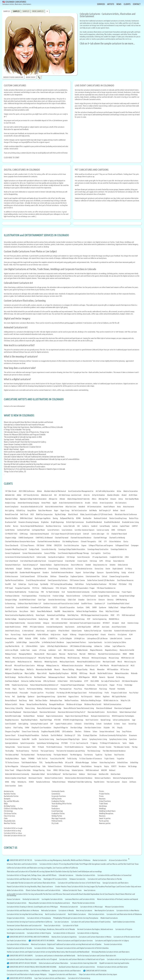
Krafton (43, 638)
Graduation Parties (58, 801)
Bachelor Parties (10, 794)
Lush (60, 650)
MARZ (125, 654)
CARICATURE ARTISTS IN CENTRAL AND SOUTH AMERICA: (29, 937)
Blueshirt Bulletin (11, 518)
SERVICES (101, 4)
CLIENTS (127, 4)
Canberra (85, 526)
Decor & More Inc (77, 565)
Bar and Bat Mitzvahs (11, 801)
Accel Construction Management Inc (81, 491)
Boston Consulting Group (118, 518)
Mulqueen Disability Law (14, 673)
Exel (15, 584)
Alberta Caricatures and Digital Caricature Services (75, 941)
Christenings (8, 811)
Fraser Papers (127, 592)
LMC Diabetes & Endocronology (81, 646)
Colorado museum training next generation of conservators (25, 467)
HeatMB (57, 611)
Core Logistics (96, 553)
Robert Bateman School (128, 712)
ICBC (57, 619)
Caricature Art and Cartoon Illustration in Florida (105, 879)
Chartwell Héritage (100, 538)
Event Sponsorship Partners (58, 580)
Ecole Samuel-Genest (28, 576)
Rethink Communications (112, 704)
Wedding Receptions (106, 813)
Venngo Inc (98, 766)
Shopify (120, 728)
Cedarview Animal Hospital (39, 534)
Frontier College (58, 596)
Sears (124, 724)
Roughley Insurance (12, 720)
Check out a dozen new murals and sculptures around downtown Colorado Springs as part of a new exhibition (42, 459)
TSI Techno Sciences (12, 762)
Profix (107, 693)
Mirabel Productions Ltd (120, 666)
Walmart (112, 770)
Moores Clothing (68, 669)
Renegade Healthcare (57, 704)
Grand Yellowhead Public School (118, 604)
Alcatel (124, 495)
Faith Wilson (79, 584)
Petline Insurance (51, 689)
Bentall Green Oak (11, 514)
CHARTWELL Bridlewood (44, 538)
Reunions (102, 799)
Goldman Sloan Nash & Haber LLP (29, 604)
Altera (94, 499)
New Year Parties (10, 823)
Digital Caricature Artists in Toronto (19, 948)
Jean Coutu (106, 627)
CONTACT (137, 4)
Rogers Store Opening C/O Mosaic (77, 716)
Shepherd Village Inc (61, 728)
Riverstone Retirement (48, 712)
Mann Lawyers (52, 654)
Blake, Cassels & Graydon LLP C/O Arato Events (96, 514)
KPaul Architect (64, 631)
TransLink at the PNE (57, 759)
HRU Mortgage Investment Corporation (95, 615)
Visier (49, 770)
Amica (121, 499)
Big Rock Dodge (60, 514)
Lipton (42, 646)
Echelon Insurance (12, 576)
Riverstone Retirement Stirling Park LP (72, 712)
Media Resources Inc (25, 662)
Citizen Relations (115, 542)
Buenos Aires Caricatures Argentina (64, 937)
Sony (118, 731)
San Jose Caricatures (62, 922)
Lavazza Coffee (34, 642)
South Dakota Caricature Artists (124, 922)
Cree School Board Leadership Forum (33, 561)
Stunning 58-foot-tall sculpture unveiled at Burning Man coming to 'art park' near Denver (35, 464)
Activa (119, 491)
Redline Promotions (72, 700)
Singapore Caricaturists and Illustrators (63, 974)
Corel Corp (107, 553)
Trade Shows (103, 804)
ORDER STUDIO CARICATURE (13, 77)
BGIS (32, 514)
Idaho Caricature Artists (15, 890)
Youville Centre (99, 782)
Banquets (7, 799)
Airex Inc (87, 495)
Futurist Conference (73, 596)
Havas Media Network (44, 611)
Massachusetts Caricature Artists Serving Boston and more (49, 903)
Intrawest (115, 623)
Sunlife (34, 739)
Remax (22, 704)
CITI (105, 542)
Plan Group (103, 689)
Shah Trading (18, 728)
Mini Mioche (105, 666)
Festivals (55, 806)
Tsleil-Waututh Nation (29, 762)
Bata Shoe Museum (45, 510)
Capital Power (125, 526)
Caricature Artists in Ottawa (44, 948)
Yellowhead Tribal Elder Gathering (80, 782)
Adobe (19, 495)
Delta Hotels (9, 569)
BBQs (6, 804)
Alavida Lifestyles (113, 495)
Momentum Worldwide (44, 669)
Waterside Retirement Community (17, 774)
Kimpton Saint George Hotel (88, 635)
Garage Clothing (104, 596)
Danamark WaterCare (13, 565)
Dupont (78, 573)
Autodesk (82, 507)
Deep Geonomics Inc (100, 565)
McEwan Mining (60, 658)
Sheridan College (76, 728)
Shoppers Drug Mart (12, 731)
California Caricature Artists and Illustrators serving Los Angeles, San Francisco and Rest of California (42, 868)
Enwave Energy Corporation (119, 576)
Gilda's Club (72, 600)
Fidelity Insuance (48, 588)
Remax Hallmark (11, 700)
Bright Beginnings (57, 522)
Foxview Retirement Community (78, 592)
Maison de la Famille (127, 650)
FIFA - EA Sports (61, 588)
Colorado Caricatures (66, 875)
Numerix (102, 677)
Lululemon (52, 650)
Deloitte (113, 565)
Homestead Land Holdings (56, 615)
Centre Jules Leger (98, 534)
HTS (118, 615)
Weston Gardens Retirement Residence (79, 778)
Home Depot (40, 615)
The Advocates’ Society (122, 747)
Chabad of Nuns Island (119, 534)
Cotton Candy (41, 557)
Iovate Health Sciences (13, 627)
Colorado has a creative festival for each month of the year (24, 425)
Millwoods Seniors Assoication (72, 666)
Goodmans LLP (100, 604)
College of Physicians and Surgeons (101, 545)
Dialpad (19, 569)
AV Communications (94, 507)
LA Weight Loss (79, 638)
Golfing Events (57, 799)
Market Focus (72, 654)
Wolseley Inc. (22, 782)
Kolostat (28, 638)
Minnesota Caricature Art (69, 907)
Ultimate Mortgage (82, 762)
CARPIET (135, 526)
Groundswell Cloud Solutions (40, 607)
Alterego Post (103, 499)
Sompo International (107, 731)
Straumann (133, 735)
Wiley (13, 782)
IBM (52, 619)
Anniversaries (9, 791)
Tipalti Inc (99, 755)
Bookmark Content (100, 518)
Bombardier (87, 518)
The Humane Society (44, 755)
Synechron (133, 739)
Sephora (8, 728)
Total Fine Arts (119, 755)
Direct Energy (53, 569)
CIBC (100, 542)
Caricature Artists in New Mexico (128, 910)
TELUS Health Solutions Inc (74, 747)
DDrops (108, 561)
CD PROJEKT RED (11, 534)
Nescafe (92, 673)
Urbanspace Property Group (30, 766)
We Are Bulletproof (54, 774)
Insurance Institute (34, 623)
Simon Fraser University (30, 731)
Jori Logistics (51, 631)
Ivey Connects (70, 627)
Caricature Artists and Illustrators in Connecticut (114, 875)
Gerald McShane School (27, 600)
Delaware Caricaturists (77, 879)
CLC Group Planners (27, 545)
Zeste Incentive (10, 786)
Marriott (82, 654)
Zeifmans (133, 782)
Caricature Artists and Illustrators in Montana (23, 910)
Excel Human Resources (125, 580)
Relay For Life (125, 700)
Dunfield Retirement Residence (62, 573)
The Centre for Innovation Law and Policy (71, 751)
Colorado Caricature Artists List (15, 836)
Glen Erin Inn (91, 600)
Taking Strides (10, 747)
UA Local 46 (69, 762)
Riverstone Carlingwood (123, 708)
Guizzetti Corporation (67, 607)
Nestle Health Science (105, 673)
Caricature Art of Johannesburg (79, 978)
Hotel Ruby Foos (73, 615)
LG (23, 646)
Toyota (23, 759)
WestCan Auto (116, 774)
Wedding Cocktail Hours (107, 811)
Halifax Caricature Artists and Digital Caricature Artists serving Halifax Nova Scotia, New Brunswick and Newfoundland (48, 952)
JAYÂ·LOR (96, 627)
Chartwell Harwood (62, 538)
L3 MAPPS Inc (53, 638)
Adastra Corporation (131, 491)
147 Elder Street (11, 491)
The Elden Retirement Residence (114, 751)
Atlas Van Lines (71, 507)
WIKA (7, 782)
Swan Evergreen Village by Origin (68, 739)
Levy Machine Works (12, 646)
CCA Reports (122, 530)
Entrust (105, 576)
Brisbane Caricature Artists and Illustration (112, 967)
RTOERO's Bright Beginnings (73, 720)
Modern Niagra (19, 669)
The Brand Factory (22, 751)
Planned (112, 689)
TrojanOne (120, 759)
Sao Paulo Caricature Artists (17, 941)
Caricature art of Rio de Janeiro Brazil (127, 937)
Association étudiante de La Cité (32, 507)
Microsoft (8, 666)
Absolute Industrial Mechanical (55, 491)
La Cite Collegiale (66, 638)
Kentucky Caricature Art (31, 899)
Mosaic (92, 669)
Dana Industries (119, 561)
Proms (101, 796)
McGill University (74, 658)
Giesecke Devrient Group (57, 600)
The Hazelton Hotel (28, 755)
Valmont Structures (55, 766)
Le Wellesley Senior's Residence (53, 642)
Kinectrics (112, 635)
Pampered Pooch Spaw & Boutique (72, 685)
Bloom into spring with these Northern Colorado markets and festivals (28, 422)
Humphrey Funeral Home (27, 619)
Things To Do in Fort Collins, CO (15, 471)
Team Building (57, 804)
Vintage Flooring (39, 770)
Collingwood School (122, 545)
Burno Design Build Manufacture (32, 526)
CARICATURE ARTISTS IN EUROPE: (21, 956)
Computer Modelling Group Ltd (16, 549)
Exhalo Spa (22, 584)
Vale (44, 766)
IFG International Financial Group (73, 619)
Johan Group (40, 631)
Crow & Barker (70, 561)
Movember (101, 669)
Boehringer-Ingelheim (43, 518)
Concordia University (49, 549)
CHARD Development (26, 538)
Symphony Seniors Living (98, 739)
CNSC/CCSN (58, 545)
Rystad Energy (106, 720)
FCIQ (130, 584)
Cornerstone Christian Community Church (20, 557)
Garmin (114, 596)
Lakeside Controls (116, 638)
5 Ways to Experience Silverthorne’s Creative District (22, 447)
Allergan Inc (53, 499)
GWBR (94, 607)
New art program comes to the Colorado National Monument (25, 454)
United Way (134, 762)
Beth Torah (24, 514)
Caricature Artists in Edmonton (18, 944)
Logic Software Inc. (119, 646)
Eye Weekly (44, 584)
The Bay (135, 747)
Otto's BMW (95, 681)
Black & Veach (73, 514)
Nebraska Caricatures (49, 910)
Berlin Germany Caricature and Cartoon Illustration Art (97, 956)
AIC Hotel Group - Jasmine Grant (70, 495)
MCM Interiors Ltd (128, 658)
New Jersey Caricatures (84, 910)
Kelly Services (56, 635)
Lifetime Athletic (32, 646)
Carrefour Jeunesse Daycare (85, 530)
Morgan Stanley (82, 669)
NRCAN (94, 677)
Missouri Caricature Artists (114, 907)
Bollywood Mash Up (67, 518)
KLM (131, 635)
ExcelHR (8, 584)
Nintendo (134, 673)
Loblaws (107, 646)
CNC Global (40, 545)
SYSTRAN (64, 743)
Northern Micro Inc (25, 677)
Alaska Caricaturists (100, 860)
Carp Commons (67, 530)
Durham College (89, 573)
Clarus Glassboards (12, 545)
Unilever (94, 762)
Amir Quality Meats (132, 499)
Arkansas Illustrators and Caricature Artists (22, 864)
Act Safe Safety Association (105, 491)
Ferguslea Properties (23, 588)
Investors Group (133, 623)
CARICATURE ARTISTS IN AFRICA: (21, 978)
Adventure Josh (47, 495)
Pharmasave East (65, 689)
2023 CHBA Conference (27, 491)
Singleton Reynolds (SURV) (50, 731)
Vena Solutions (86, 766)
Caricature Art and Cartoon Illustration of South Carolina (91, 922)
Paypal (112, 685)
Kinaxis (103, 635)
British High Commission (75, 522)
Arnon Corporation (106, 503)
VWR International (92, 770)
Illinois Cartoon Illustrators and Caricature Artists (43, 890)
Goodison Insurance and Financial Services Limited (61, 604)
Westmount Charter (35, 778)
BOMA (78, 518)
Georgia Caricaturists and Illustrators (116, 883)
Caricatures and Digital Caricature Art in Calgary (112, 941)
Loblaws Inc (98, 646)
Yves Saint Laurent (113, 782)
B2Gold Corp (21, 510)
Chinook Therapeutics (88, 542)
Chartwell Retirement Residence (49, 542)
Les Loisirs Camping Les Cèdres (115, 642)
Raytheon (106, 697)
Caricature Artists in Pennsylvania (39, 918)
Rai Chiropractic (87, 697)
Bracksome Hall (11, 522)
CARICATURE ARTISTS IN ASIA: (96, 971)
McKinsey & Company (99, 658)
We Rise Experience (70, 774)
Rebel (31, 700)
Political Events (57, 821)
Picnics (102, 791)
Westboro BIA (104, 774)
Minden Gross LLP (91, 666)
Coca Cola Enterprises (71, 545)
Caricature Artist (10, 828)
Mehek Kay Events (51, 662)
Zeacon (125, 782)
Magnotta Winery (111, 650)
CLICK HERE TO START (12, 158)
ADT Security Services (31, 495)
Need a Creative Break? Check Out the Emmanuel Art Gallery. (25, 442)
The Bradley (9, 751)
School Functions (105, 801)
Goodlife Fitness (87, 604)
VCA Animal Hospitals (71, 766)
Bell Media (93, 510)
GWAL (88, 607)
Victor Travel (10, 770)
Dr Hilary (128, 569)
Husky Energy (43, 619)
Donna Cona (99, 569)
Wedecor (82, 774)
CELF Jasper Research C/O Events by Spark (66, 534)
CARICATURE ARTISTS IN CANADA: (43, 941)
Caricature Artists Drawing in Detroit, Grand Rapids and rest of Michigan (32, 907)
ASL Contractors (121, 503)
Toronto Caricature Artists (113, 944)
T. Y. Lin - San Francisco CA (79, 743)
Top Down (108, 755)
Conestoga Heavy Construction (98, 549)
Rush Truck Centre (92, 720)
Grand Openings (57, 811)
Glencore (102, 600)
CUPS (101, 561)
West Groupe (92, 774)
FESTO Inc (36, 588)
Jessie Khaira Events (119, 627)
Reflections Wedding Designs (91, 700)
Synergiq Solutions (12, 743)
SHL (113, 728)
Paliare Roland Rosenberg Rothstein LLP (44, 685)
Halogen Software (127, 607)
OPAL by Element (49, 681)
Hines (101, 611)
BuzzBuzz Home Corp (53, 526)
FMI (42, 592)
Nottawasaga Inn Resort (57, 677)
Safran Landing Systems (121, 720)
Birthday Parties (10, 806)
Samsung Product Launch (39, 724)
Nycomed (111, 677)
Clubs (6, 818)
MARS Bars (92, 654)
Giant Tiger (42, 600)
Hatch (33, 611)
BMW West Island (26, 518)
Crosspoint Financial (56, 561)
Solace (95, 731)
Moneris (57, 669)
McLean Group (114, 658)
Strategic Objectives (90, 735)
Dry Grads (55, 823)
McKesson (85, 658)
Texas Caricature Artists (52, 925)
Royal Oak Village (46, 720)
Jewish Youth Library (12, 631)
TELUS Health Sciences (54, 747)
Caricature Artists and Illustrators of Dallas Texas (24, 879)
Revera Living (30, 708)
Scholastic (78, 724)
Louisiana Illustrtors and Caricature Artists (80, 899)
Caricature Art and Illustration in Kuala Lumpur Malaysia (27, 974)
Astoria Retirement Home (54, 507)
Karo (7, 635)
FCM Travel (9, 588)
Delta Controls (123, 565)
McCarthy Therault (45, 658)
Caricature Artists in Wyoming (88, 933)
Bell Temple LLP (105, 510)
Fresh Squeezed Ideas (29, 596)
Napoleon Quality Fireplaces (59, 673)
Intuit (123, 623)
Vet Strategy (132, 766)
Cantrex (115, 526)
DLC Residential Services (84, 569)
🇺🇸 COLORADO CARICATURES (17, 3)
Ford (63, 592)
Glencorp (110, 600)
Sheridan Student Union (93, 728)
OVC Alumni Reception (130, 681)
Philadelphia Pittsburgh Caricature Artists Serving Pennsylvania (76, 918)
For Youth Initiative (53, 592)
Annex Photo (46, 503)
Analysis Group (10, 503)
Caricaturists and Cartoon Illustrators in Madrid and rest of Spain (82, 959)
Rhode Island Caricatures (109, 918)
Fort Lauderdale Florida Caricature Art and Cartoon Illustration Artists (31, 883)
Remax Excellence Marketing (37, 704)
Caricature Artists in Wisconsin (64, 933)
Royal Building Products (29, 720)
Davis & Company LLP (30, 565)
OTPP (86, 681)
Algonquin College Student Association (33, 499)
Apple (55, 503)
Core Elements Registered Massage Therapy (73, 553)
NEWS (119, 4)
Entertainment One (93, 576)
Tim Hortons (88, 755)
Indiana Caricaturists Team (72, 890)
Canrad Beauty (105, 526)
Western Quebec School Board (16, 778)
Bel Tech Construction (79, 510)
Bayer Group (65, 510)
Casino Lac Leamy (103, 530)
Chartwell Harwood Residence (81, 538)
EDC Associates (43, 576)
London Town (25, 650)
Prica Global (50, 693)
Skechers (78, 731)
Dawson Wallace (46, 565)
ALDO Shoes (133, 495)
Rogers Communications (54, 716)
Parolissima (91, 685)
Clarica (126, 542)
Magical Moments (96, 650)
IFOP (89, 619)
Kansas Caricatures (14, 899)
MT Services (125, 669)
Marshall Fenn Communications (109, 654)
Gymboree (103, 607)
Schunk (99, 724)
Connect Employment (13, 553)
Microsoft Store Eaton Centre (24, 666)
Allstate (62, 499)
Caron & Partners (53, 530)
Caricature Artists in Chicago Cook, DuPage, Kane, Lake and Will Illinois (32, 875)
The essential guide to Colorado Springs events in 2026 (23, 437)
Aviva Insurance (129, 507)
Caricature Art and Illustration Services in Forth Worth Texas (79, 883)
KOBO (21, 638)
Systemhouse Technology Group (48, 743)
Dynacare (100, 573)
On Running (120, 677)
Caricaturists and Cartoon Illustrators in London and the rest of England (32, 959)
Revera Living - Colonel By (14, 708)
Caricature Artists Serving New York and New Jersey (25, 914)
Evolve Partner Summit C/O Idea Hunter (101, 580)
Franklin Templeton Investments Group (106, 592)
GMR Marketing (121, 600)
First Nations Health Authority (16, 592)
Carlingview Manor (38, 530)
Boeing (55, 518)
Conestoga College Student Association (72, 549)
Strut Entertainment (12, 739)
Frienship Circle (45, 596)
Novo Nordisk (72, 677)
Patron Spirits (102, 685)
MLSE (133, 666)
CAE (78, 526)
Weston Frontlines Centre (54, 778)
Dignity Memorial (40, 569)
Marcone (62, 654)
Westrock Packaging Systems (123, 778)
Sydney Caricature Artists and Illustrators (66, 971)
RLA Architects (112, 712)
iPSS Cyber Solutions (37, 627)
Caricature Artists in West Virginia (39, 933)
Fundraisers (56, 809)
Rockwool (40, 716)
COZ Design (71, 557)
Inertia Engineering (100, 619)
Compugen (135, 545)
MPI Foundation (113, 669)
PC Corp (119, 685)
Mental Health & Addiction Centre (89, 662)
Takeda (131, 743)
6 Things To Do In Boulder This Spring (17, 430)
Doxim (108, 569)
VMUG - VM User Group (61, 770)
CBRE (113, 530)
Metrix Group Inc (130, 662)
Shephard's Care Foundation (41, 728)
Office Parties (67, 804)
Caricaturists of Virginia (124, 929)
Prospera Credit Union (119, 693)
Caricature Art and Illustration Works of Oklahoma (124, 914)
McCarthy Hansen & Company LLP (24, 658)
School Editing (89, 724)
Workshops (103, 806)
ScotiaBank (108, 724)
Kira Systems (122, 635)
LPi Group (42, 650)
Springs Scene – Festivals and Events (17, 439)
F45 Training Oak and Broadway (61, 584)
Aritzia (95, 503)
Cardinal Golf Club (23, 530)
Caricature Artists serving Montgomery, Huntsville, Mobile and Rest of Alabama (62, 860)
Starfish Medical (56, 735)
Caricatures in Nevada (66, 910)
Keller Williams (43, 635)
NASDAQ (74, 673)
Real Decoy (23, 700)
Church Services (9, 816)
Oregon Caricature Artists (16, 918)
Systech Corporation (27, 743)
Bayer (56, 510)
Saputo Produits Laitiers (64, 724)
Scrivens (117, 724)
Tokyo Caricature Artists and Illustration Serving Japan (98, 974)
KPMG (36, 638)
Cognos (84, 545)
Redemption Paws (56, 700)
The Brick (35, 751)
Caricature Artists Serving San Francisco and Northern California (29, 922)
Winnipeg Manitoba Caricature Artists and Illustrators (111, 952)
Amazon (113, 499)
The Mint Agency (76, 755)
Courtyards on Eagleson (56, 557)
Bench (123, 510)
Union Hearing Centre (107, 762)
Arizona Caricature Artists (118, 860)
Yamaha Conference (43, 782)
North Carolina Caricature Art (55, 914)
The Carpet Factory (47, 751)
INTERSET (106, 623)
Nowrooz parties (105, 823)
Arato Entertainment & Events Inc (71, 503)
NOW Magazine (84, 677)
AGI (55, 495)
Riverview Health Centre (96, 712)
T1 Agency (94, 743)
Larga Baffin (9, 642)
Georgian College (11, 600)
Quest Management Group (46, 697)
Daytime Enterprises (61, 565)
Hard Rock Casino (11, 611)
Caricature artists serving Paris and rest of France (124, 959)
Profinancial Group (96, 693)
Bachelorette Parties (11, 796)
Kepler (65, 635)
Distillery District (67, 569)
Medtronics (38, 662)
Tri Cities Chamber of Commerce (91, 759)
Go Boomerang (10, 604)
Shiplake (107, 728)
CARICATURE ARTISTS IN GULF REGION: (23, 963)
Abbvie (39, 491)
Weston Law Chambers (103, 778)
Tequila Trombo (91, 747)
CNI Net (49, 545)
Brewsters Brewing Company (29, 522)
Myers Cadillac (30, 673)
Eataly (124, 573)
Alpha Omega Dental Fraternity (78, 499)
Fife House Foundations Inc (106, 588)
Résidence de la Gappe (74, 704)
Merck (120, 662)
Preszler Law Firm (37, 693)
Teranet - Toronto (105, 747)
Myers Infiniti (42, 673)
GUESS (55, 607)
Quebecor (31, 697)
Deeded (88, 565)
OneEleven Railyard (12, 681)
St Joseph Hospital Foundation (28, 735)
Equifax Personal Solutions (14, 580)
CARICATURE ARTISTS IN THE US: (21, 860)
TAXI (34, 747)
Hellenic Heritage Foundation (87, 611)
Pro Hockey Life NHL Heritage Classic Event (72, 693)
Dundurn (46, 573)
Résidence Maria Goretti (93, 704)
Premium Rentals (11, 693)
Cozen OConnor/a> (84, 557)
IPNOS (25, 627)
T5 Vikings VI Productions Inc (110, 743)
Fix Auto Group (34, 592)
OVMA (7, 685)
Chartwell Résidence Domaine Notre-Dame (20, 542)
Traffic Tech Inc (42, 759)
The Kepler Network (60, 755)
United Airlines (122, 762)
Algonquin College (11, 499)
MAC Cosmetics (69, 650)
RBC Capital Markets (119, 697)
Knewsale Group (11, 638)
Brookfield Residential (94, 522)
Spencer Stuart (10, 735)
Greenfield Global (22, 607)
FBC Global (113, 584)
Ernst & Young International (36, 580)
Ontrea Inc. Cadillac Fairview (31, 681)
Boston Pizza (134, 518)
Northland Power (40, 677)
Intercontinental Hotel (59, 623)
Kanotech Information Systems (125, 631)
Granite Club (9, 607)
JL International (28, 631)
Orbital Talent (63, 681)
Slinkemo (87, 731)
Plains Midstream (91, 689)
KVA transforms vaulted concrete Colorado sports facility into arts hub (28, 452)
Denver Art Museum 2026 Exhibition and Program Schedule (25, 434)
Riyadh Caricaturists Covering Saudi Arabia (114, 963)
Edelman (53, 576)
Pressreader (24, 693)
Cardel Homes (10, 530)
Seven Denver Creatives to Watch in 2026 (18, 444)
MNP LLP (8, 669)
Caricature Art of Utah (71, 925)
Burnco (16, 526)
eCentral (131, 573)
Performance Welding (35, 689)
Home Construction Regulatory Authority (19, 615)
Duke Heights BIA (11, 573)
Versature (122, 766)
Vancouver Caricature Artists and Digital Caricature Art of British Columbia (82, 948)
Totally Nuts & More (12, 759)
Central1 (86, 534)
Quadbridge (21, 697)
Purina (7, 697)
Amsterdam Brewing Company (28, 503)
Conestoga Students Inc (119, 549)
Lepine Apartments (95, 642)
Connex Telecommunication (32, 553)
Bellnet (116, 510)
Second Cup (132, 724)
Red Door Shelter (41, 700)
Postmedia (121, 689)
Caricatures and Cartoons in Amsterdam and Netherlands (55, 956)
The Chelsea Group (94, 751)
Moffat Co (30, 669)
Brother (8, 526)
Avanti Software (109, 507)
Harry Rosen (24, 611)
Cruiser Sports (82, 561)
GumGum (80, 607)
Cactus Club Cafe (69, 526)
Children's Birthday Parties (13, 809)
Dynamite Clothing (112, 573)
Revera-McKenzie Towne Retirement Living (79, 708)
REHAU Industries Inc (111, 700)
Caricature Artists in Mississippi (91, 907)
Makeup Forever (11, 654)
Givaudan (81, 600)
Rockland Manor (29, 716)
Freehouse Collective (12, 596)
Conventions (56, 794)
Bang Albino (32, 510)
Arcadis (88, 503)
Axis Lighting (10, 510)
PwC (14, 697)
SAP (52, 724)
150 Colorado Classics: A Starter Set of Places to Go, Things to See (26, 432)
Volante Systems (78, 770)
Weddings (102, 809)
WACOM (104, 770)
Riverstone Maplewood (13, 712)
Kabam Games (77, 631)
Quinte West (62, 697)
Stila (79, 735)
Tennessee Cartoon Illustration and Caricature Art (24, 925)
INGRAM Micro (114, 619)
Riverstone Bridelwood (104, 708)
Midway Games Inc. (53, 666)
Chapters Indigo (11, 538)
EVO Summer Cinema (77, 580)
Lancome (128, 638)
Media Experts (10, 662)
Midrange (40, 666)
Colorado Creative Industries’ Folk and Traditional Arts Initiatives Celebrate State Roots (34, 457)
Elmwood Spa (63, 576)
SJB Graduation (67, 731)
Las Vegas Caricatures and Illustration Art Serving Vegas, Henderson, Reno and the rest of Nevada (41, 929)
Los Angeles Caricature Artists (52, 899)
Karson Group (16, 635)
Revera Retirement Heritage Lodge (49, 708)
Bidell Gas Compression (44, 514)
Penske (8, 689)
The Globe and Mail (12, 755)
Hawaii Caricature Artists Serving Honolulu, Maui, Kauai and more (30, 886)
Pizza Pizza (78, 689)
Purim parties (104, 821)
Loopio (34, 650)
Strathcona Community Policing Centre (113, 735)
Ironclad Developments (55, 627)
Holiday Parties (57, 816)
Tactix (124, 743)
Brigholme (45, 522)
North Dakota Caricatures (77, 914)
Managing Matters (25, 654)
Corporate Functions (59, 796)
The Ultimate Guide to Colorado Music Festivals (20, 462)
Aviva (119, 507)
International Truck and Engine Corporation (85, 623)
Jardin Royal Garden (84, 627)
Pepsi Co (22, 689)
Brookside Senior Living (130, 522)
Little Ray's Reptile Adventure (57, 646)
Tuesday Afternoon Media (54, 762)
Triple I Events (109, 759)
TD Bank (41, 747)
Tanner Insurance (24, 747)
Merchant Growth (109, 662)
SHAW (27, 728)
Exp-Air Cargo (33, 584)
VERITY (114, 766)
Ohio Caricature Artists (96, 914)
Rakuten (98, 697)
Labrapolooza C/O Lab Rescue (97, 638)
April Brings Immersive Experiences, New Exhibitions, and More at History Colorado (33, 427)
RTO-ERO (57, 720)
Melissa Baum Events (67, 662)
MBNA (132, 654)
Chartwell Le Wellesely (117, 538)
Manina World (39, 654)
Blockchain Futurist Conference (126, 514)
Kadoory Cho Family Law (93, 631)
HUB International (128, 615)
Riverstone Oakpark (30, 712)
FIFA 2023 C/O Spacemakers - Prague (82, 588)
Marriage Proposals (58, 818)
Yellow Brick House (59, 782)
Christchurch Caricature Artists (18, 971)
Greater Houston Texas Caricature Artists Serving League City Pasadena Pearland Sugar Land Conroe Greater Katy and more (98, 886)
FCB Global (123, 584)
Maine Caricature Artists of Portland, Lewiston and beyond (117, 899)
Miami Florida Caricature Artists (84, 903)
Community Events (58, 791)
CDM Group (24, 534)
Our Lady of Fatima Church (110, 681)
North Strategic (10, 677)
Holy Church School (112, 611)
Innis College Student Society (15, 623)
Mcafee (8, 658)
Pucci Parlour (134, 693)
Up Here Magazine (12, 766)
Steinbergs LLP (70, 735)
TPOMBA (31, 759)
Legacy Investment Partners (76, 642)
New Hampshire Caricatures (104, 910)
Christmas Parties (10, 813)
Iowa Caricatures (90, 890)
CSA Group (93, 561)
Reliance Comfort (11, 704)
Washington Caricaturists (16, 933)
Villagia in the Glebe (23, 770)
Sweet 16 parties (105, 818)
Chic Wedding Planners (70, 542)
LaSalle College (21, 642)
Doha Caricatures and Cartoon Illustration (53, 963)
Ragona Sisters (74, 697)
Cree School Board (11, 561)
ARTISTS (111, 4)
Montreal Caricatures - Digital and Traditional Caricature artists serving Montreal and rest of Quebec (66, 944)
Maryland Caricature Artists (17, 903)
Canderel (94, 526)
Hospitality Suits (10, 821)
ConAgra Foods (34, 549)
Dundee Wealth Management (30, 573)
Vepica (106, 766)
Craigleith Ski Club (116, 557)
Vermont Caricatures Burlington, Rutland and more (95, 929)
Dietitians (28, 569)
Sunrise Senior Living (46, 739)
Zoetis (20, 786)
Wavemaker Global (38, 774)
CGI (108, 534)
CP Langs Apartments (100, 557)
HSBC (112, 615)
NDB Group (83, 673)
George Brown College (127, 596)
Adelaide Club (10, 495)
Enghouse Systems (77, 576)
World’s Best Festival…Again (14, 449)
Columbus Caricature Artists (85, 875)
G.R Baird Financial (89, 596)
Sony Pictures (127, 731)
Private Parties (104, 794)
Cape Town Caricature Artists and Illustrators (50, 978)
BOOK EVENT (31, 77)
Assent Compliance (12, 507)
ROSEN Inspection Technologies (123, 716)
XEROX (31, 782)
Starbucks (45, 735)
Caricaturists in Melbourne (40, 971)
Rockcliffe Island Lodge (13, 716)
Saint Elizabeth (10, 724)
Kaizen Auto (108, 631)
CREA (127, 557)
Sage (134, 720)
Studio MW (26, 739)
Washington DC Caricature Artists (55, 879)
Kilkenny (73, 635)
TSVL (41, 762)
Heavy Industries (68, 611)
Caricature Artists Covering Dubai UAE (84, 963)
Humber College (11, 619)
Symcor (84, 739)
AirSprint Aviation (98, 495)
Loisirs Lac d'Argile (12, 650)
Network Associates (122, 673)
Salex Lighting (23, 724)
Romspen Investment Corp (100, 716)
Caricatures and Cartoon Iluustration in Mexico (95, 937)
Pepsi (14, 689)
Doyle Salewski (118, 569)
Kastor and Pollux (29, 635)
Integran (46, 623)
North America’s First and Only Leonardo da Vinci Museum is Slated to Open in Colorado (34, 469)
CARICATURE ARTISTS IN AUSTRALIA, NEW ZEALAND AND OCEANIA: (33, 967)
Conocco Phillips (50, 553)
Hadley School (113, 607)
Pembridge (128, 685)
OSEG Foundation (76, 681)
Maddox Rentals (82, 650)
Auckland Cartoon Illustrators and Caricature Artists (77, 967)
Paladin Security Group (20, 685)
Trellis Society (72, 759)
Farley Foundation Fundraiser (96, 584)
